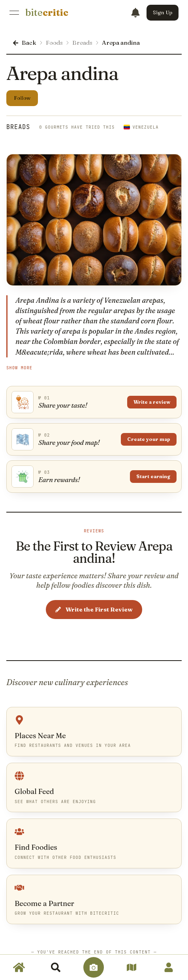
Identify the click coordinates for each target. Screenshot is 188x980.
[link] (47, 13)
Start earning (153, 476)
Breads (82, 43)
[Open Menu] (14, 13)
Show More (19, 368)
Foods (54, 43)
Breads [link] (18, 127)
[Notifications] (135, 13)
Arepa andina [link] (121, 43)
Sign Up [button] (163, 12)
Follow (22, 98)
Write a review (152, 402)
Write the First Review (94, 609)
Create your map (149, 439)
